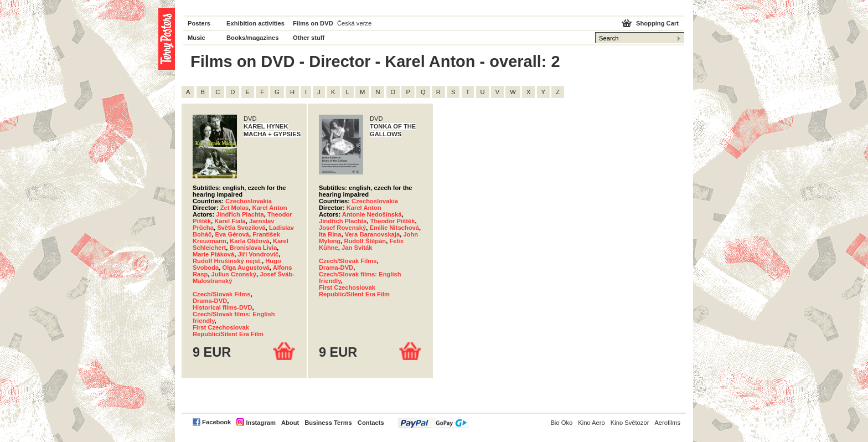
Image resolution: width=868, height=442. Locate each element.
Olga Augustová (246, 268)
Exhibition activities (255, 23)
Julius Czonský (234, 274)
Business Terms (328, 423)
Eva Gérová (232, 234)
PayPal (433, 423)
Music (197, 38)
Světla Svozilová (241, 228)
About (290, 423)
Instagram (260, 423)
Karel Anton (270, 208)
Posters (199, 23)
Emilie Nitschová (394, 228)
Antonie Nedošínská (372, 214)
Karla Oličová (250, 241)
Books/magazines (253, 38)
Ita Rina (330, 234)
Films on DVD (313, 23)
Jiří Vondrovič (258, 254)
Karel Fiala (230, 221)
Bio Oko (561, 423)
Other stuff (309, 38)
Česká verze (354, 23)
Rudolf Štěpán (365, 241)
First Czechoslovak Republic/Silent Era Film (228, 331)
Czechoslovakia (249, 201)
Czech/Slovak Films (221, 294)
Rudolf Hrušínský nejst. (227, 261)
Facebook (216, 422)
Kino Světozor (630, 423)
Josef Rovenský (342, 228)
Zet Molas (235, 208)
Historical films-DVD (223, 307)
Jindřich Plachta (240, 214)
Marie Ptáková (213, 254)
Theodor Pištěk (393, 221)
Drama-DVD (210, 301)
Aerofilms (667, 423)
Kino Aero (591, 423)
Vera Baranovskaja (373, 234)
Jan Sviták (357, 248)
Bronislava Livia (254, 248)
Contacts (371, 423)
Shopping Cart (657, 23)
